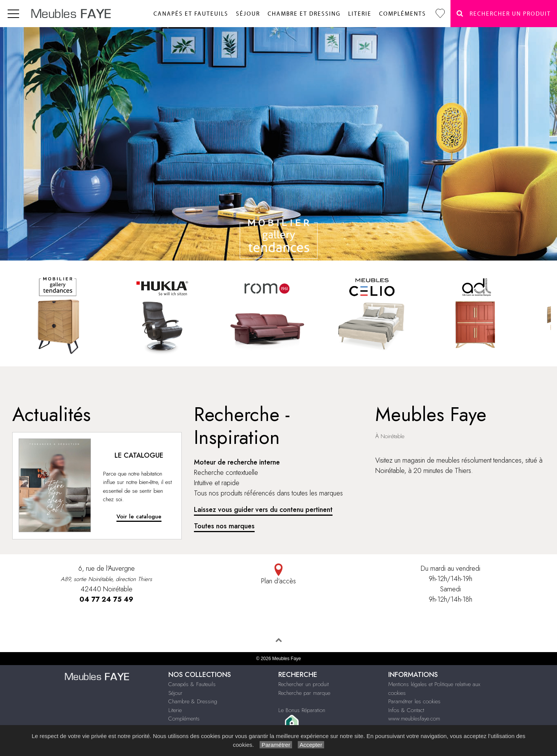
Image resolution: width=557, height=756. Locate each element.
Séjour (248, 14)
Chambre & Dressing (193, 701)
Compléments (403, 14)
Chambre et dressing (304, 14)
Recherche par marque (304, 693)
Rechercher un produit (304, 684)
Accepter (311, 745)
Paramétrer (276, 745)
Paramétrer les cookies (414, 701)
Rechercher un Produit (504, 14)
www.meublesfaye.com (414, 719)
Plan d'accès (278, 575)
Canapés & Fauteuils (192, 684)
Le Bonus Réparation (302, 710)
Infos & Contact (406, 710)
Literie (360, 14)
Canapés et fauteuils (191, 14)
